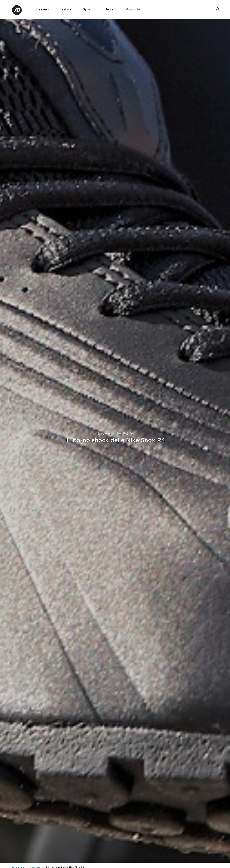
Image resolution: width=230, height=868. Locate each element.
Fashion (66, 10)
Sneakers (42, 10)
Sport (87, 10)
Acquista (133, 10)
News (109, 10)
